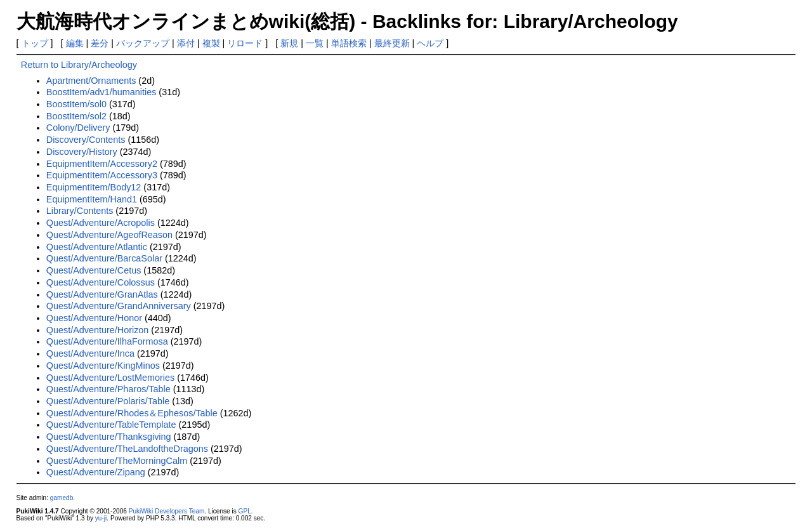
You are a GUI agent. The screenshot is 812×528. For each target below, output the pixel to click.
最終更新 (392, 43)
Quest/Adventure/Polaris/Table (108, 401)
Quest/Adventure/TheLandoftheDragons (127, 449)
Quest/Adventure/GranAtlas (102, 294)
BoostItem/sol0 (76, 104)
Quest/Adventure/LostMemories (110, 378)
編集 (75, 43)
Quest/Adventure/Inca (90, 353)
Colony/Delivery (78, 128)
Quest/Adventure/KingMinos (103, 366)
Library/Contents (80, 211)
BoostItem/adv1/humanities (101, 92)
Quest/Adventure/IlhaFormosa (107, 341)
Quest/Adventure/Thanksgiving (109, 437)
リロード (245, 43)
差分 (100, 43)
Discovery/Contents (86, 140)
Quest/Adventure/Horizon (98, 330)
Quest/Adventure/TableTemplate (111, 425)
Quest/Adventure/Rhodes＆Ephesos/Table (132, 413)
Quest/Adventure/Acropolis (101, 223)
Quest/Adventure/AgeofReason (109, 235)
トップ (35, 43)
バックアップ (143, 43)
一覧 (315, 43)
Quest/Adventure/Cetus (94, 270)
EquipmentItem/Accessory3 (102, 175)
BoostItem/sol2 (76, 116)
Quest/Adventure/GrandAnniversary (119, 306)
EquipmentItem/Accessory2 (102, 164)
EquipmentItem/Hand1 (92, 199)
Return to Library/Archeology (79, 65)
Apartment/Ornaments (91, 81)
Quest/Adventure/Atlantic (97, 247)
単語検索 (349, 43)
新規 (289, 43)
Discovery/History (82, 152)
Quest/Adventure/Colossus (101, 282)
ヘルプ (430, 43)
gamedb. (62, 498)
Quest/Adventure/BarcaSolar (104, 258)
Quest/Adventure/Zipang (96, 472)
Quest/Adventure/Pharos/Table (108, 389)
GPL (245, 511)
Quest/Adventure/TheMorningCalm (117, 461)
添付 (186, 43)
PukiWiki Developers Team (167, 511)
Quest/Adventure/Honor (94, 318)
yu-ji (101, 518)
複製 (211, 43)
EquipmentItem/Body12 (94, 187)
